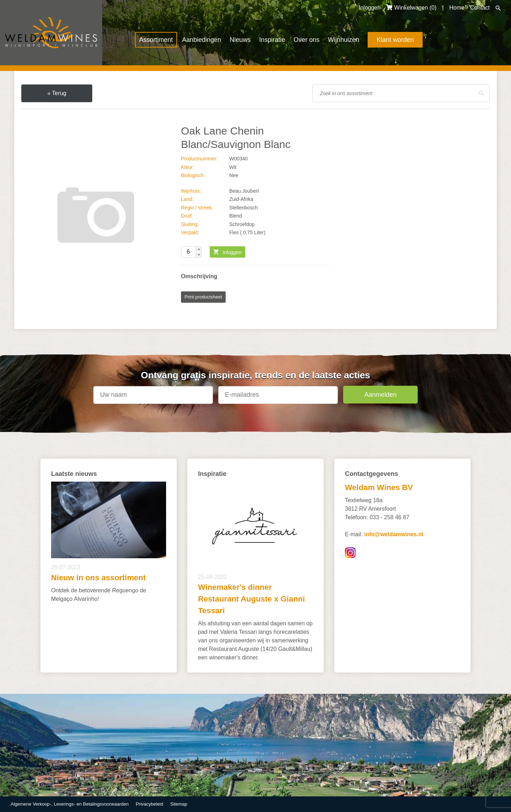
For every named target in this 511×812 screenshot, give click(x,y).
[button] (199, 249)
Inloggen (370, 8)
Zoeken (498, 8)
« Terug (57, 93)
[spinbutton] (191, 252)
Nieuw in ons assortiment (98, 578)
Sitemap (179, 804)
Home (457, 8)
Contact (480, 8)
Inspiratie (272, 40)
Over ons (306, 40)
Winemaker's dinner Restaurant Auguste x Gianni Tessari (251, 599)
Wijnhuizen (344, 40)
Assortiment (156, 40)
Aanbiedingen (202, 40)
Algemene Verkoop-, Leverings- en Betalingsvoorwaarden (70, 804)
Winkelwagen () (411, 8)
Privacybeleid (149, 804)
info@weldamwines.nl (394, 534)
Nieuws (240, 40)
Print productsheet (203, 297)
